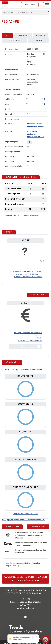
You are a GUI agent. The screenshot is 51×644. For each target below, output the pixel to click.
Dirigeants (23, 35)
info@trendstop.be (26, 608)
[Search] (25, 12)
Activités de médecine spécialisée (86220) (35, 134)
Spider (39, 41)
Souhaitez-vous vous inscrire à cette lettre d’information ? (26, 592)
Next (45, 183)
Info (7, 35)
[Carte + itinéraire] (44, 54)
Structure (14, 41)
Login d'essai (30, 5)
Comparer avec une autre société (26, 514)
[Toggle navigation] (47, 4)
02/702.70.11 (26, 605)
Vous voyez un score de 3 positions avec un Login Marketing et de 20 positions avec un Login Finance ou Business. (26, 274)
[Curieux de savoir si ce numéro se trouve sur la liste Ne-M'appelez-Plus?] (45, 99)
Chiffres (41, 35)
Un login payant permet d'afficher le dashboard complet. (23, 520)
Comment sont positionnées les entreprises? (22, 215)
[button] (29, 142)
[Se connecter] (41, 5)
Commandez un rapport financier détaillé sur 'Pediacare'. (26, 579)
